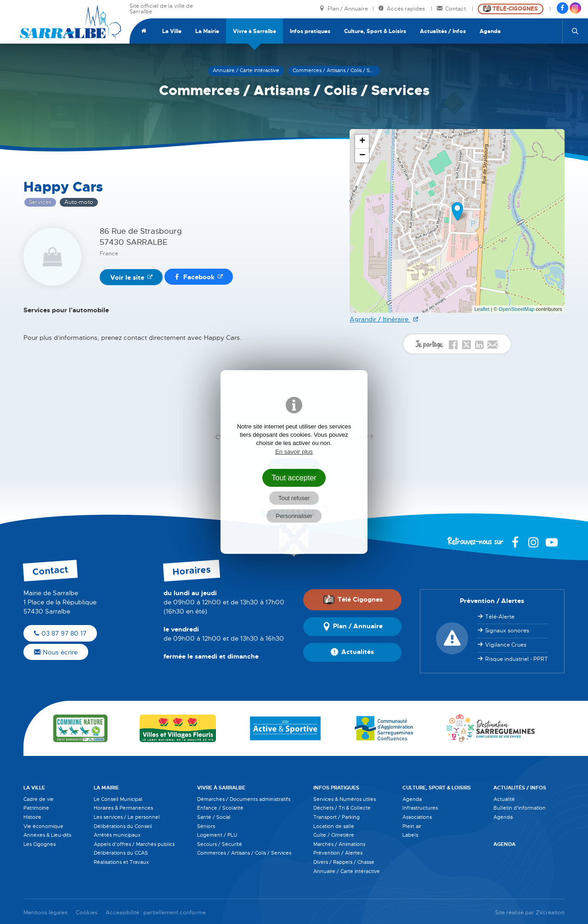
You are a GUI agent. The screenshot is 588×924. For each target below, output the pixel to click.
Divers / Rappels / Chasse (344, 862)
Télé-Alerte (500, 617)
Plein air (412, 826)
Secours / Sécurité (220, 844)
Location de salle (334, 826)
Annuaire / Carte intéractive (347, 871)
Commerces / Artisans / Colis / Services (244, 853)
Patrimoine (36, 808)
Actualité (504, 799)
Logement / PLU (217, 835)
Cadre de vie (39, 799)
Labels (410, 835)
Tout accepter (294, 478)
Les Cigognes (40, 844)
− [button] (362, 156)
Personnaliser (294, 516)
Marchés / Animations (339, 844)
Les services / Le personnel (127, 817)
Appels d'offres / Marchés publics (134, 844)
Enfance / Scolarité (220, 808)
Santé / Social (214, 817)
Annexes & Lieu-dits (47, 835)
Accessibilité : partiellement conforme (156, 913)
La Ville (172, 31)
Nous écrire (56, 652)
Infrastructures (420, 808)
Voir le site (127, 277)
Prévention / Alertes (338, 853)
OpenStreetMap (517, 309)
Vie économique (43, 826)
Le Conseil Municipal (118, 799)
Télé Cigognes (353, 600)
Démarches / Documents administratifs (244, 799)
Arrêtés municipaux (117, 835)
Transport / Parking (336, 817)
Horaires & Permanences (123, 808)
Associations (417, 817)
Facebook (195, 277)
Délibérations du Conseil (123, 826)
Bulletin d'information (520, 808)
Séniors (206, 826)
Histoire (32, 817)
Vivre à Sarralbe (254, 31)
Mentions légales (45, 913)
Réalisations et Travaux (121, 862)
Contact (452, 9)
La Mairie (207, 31)
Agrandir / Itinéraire (380, 319)
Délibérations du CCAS (121, 853)
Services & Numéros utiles (345, 799)
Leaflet (482, 309)
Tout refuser (294, 498)
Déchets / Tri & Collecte (342, 808)
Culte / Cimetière (334, 835)
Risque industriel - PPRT (517, 659)
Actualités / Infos (443, 31)
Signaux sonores (507, 631)
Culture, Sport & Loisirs (375, 31)
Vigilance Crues (506, 645)
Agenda (490, 31)
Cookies (87, 913)
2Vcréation (550, 913)
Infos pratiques (310, 31)
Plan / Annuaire (344, 9)
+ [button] (362, 141)
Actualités (352, 652)
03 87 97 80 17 (60, 633)
